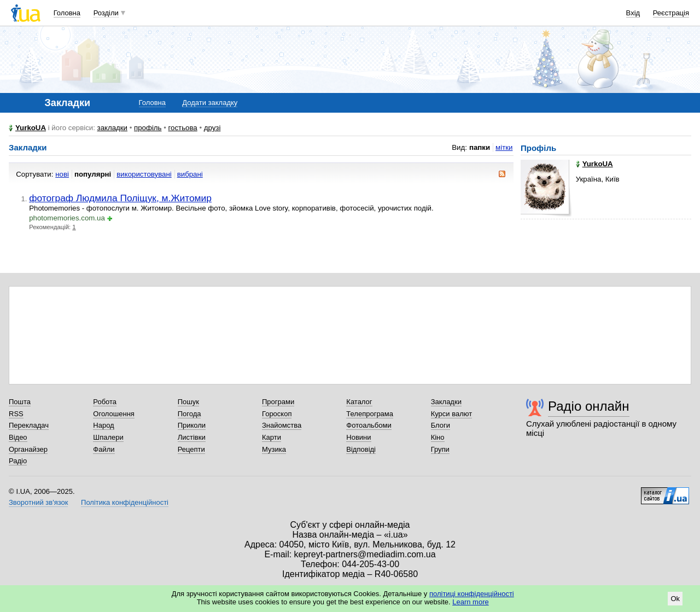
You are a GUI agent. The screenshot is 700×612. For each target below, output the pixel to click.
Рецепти (191, 449)
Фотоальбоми (369, 425)
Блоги (441, 425)
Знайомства (282, 425)
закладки (113, 128)
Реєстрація (671, 13)
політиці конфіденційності (472, 594)
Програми (278, 402)
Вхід (633, 13)
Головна (67, 13)
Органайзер (28, 449)
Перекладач (29, 425)
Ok (675, 599)
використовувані (144, 174)
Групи (440, 449)
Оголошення (114, 414)
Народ (103, 425)
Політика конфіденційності (125, 502)
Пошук (188, 402)
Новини (358, 437)
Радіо (18, 461)
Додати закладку (210, 103)
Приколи (192, 425)
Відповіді (361, 449)
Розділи (106, 13)
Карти (272, 437)
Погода (189, 414)
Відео (18, 437)
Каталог (359, 402)
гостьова (183, 128)
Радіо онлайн (589, 406)
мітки (504, 147)
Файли (104, 449)
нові (62, 174)
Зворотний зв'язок (38, 502)
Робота (105, 402)
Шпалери (108, 437)
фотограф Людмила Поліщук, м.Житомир (120, 198)
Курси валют (452, 414)
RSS (16, 414)
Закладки (446, 402)
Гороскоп (277, 414)
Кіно (438, 437)
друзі (212, 128)
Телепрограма (370, 414)
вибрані (190, 174)
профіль (148, 128)
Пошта (20, 402)
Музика (274, 449)
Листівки (192, 437)
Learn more (470, 602)
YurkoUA (31, 128)
